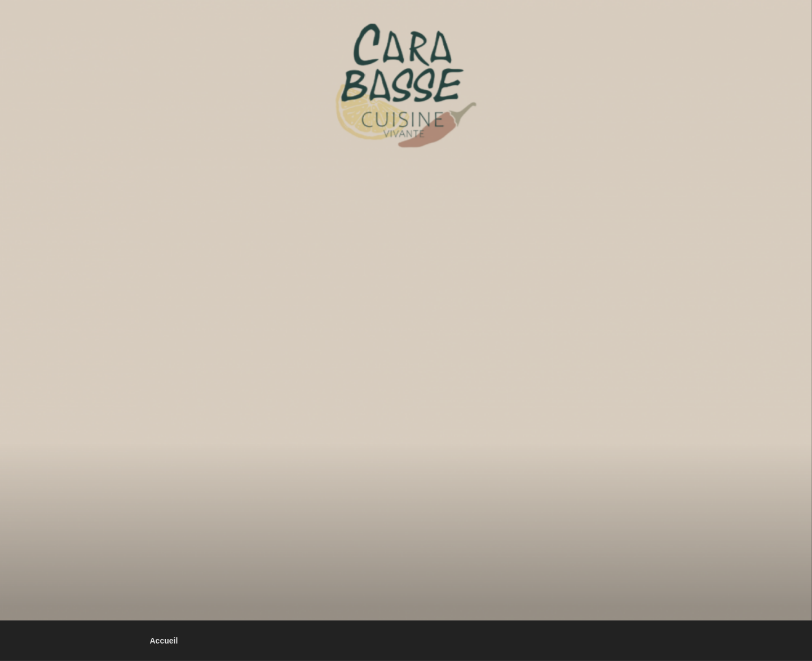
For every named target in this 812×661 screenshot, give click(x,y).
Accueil (164, 641)
